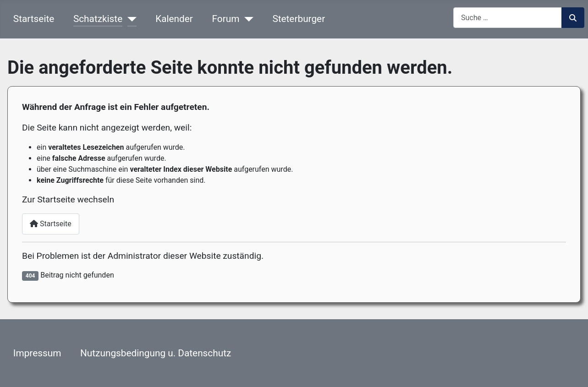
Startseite (34, 19)
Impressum (37, 353)
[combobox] (508, 18)
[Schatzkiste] (129, 19)
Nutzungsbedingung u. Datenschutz (156, 353)
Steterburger (299, 19)
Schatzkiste (98, 19)
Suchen (573, 18)
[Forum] (246, 19)
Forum (226, 19)
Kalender (174, 19)
